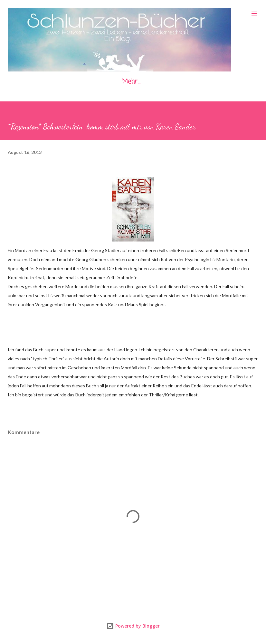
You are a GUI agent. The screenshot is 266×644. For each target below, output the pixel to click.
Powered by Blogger (133, 626)
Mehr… (131, 82)
